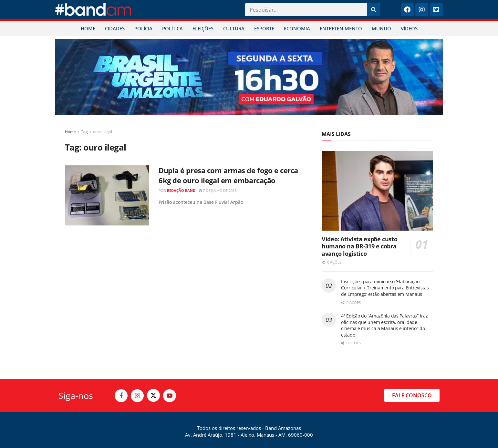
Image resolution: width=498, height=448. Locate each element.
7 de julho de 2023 (218, 190)
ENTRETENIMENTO (341, 28)
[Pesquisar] (374, 10)
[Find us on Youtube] (170, 396)
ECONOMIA (297, 28)
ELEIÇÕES (203, 28)
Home (70, 132)
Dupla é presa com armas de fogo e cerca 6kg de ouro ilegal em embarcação (228, 175)
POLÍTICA (172, 28)
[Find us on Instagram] (137, 396)
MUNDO (381, 28)
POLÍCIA (143, 28)
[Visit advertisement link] (249, 77)
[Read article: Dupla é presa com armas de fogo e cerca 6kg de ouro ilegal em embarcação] (107, 195)
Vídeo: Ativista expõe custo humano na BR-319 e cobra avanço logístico (359, 246)
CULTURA (234, 28)
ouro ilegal (103, 132)
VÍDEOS (409, 28)
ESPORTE (264, 28)
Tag (84, 132)
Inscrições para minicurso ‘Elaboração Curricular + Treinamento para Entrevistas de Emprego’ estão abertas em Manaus (385, 288)
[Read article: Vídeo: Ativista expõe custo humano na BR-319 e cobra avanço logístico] (377, 191)
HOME (88, 28)
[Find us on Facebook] (121, 396)
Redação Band (181, 190)
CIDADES (115, 28)
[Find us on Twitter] (153, 395)
